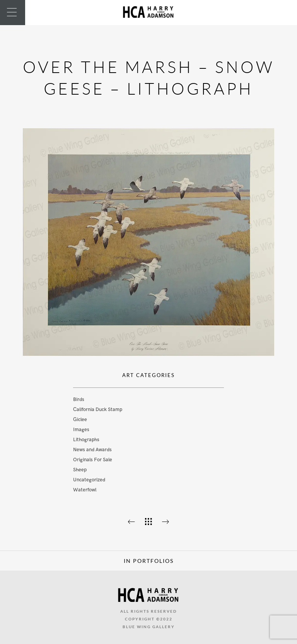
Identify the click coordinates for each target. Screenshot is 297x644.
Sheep (80, 470)
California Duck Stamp (98, 410)
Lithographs (86, 440)
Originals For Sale (93, 460)
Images (81, 430)
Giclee (80, 420)
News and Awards (92, 450)
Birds (79, 399)
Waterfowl (85, 490)
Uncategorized (89, 480)
